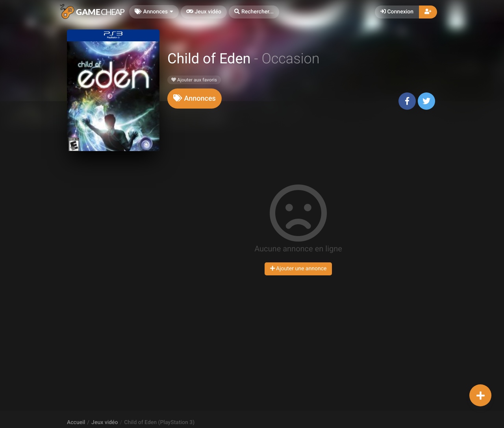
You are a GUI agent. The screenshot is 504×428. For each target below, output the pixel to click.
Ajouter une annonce (298, 269)
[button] (254, 12)
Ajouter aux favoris (194, 80)
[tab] (195, 99)
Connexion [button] (397, 12)
